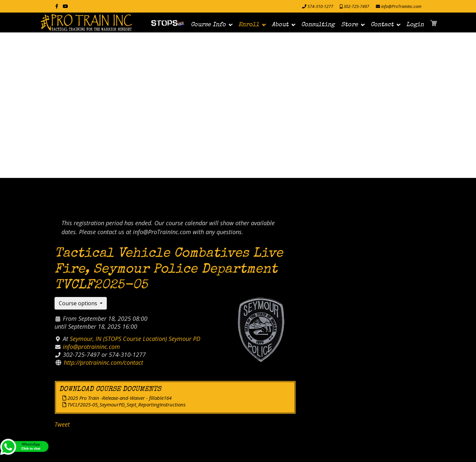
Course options (79, 303)
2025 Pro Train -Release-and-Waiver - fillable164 (117, 398)
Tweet (62, 424)
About (280, 25)
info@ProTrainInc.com (401, 6)
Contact (382, 25)
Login (415, 25)
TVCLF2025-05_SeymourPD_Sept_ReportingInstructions (124, 404)
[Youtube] (65, 6)
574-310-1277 (320, 6)
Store (350, 25)
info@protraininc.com (91, 347)
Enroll (249, 25)
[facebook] (57, 6)
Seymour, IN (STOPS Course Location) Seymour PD (135, 339)
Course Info (208, 25)
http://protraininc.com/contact (103, 362)
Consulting (318, 25)
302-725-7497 (356, 6)
